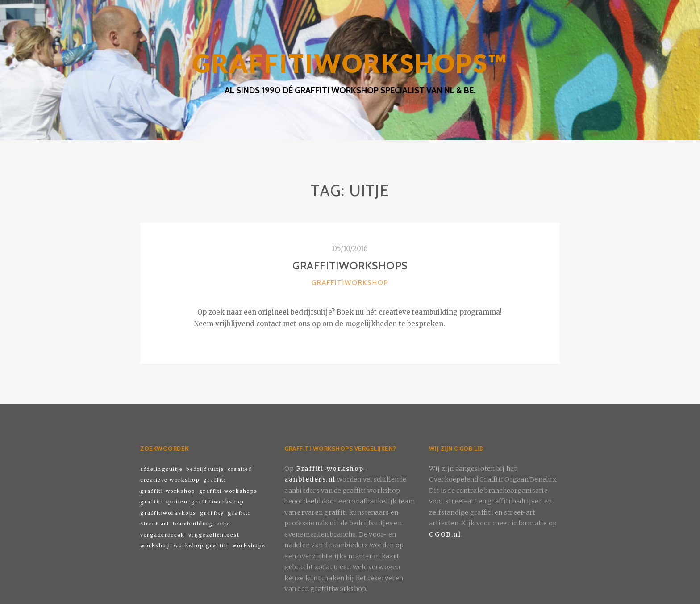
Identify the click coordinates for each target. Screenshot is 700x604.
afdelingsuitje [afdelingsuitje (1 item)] (161, 469)
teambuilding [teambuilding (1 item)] (193, 524)
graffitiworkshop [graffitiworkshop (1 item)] (217, 502)
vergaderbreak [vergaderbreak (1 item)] (162, 535)
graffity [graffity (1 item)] (212, 513)
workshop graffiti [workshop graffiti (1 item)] (201, 546)
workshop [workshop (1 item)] (155, 546)
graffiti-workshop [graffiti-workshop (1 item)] (168, 491)
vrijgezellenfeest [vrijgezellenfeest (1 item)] (214, 535)
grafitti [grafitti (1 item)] (239, 513)
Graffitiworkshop (350, 283)
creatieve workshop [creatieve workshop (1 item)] (170, 480)
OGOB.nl (445, 534)
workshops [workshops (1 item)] (249, 546)
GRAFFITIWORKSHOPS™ (350, 63)
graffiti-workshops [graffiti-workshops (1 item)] (228, 491)
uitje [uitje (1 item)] (223, 524)
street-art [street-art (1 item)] (155, 524)
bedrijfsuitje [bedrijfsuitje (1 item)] (205, 469)
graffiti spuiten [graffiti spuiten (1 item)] (164, 502)
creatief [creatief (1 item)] (240, 469)
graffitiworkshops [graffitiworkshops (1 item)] (168, 513)
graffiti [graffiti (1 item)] (215, 480)
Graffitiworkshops (350, 266)
